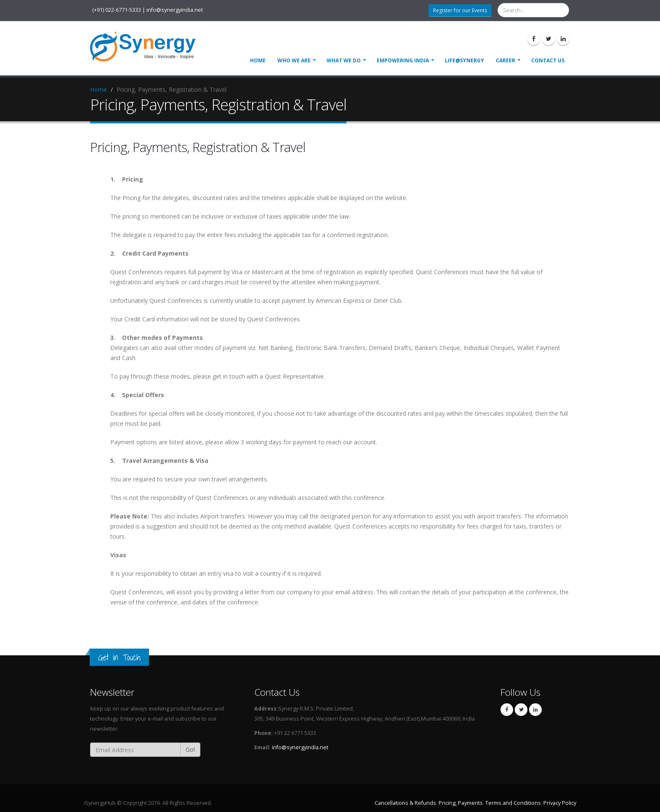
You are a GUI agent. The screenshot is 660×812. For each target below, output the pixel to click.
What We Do (344, 60)
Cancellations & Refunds (405, 803)
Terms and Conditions (513, 803)
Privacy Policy (560, 803)
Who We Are (294, 60)
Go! (190, 749)
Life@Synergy (464, 60)
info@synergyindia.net (300, 747)
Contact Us (548, 60)
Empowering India (403, 60)
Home (258, 60)
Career (506, 60)
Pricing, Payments (461, 803)
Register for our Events (460, 10)
